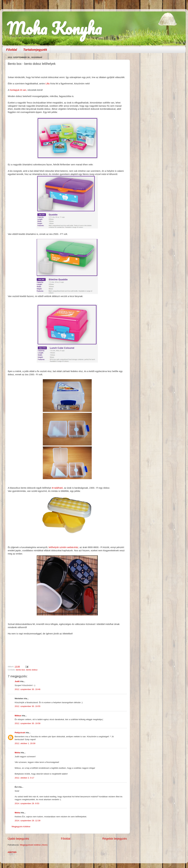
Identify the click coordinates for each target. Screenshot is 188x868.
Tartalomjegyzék (35, 50)
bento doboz (32, 670)
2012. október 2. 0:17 (24, 778)
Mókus (18, 716)
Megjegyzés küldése (21, 827)
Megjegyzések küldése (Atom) (34, 845)
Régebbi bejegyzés (115, 839)
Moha (17, 753)
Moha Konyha (54, 28)
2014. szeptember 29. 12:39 (28, 821)
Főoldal (12, 50)
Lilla (48, 84)
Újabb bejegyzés (18, 839)
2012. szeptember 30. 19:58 (28, 723)
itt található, (58, 488)
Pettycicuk (20, 733)
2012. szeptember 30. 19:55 (28, 706)
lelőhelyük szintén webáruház (63, 547)
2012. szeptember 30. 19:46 (28, 689)
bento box (20, 670)
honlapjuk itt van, (18, 90)
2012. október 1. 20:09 (25, 743)
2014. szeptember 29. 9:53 (27, 803)
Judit (17, 681)
